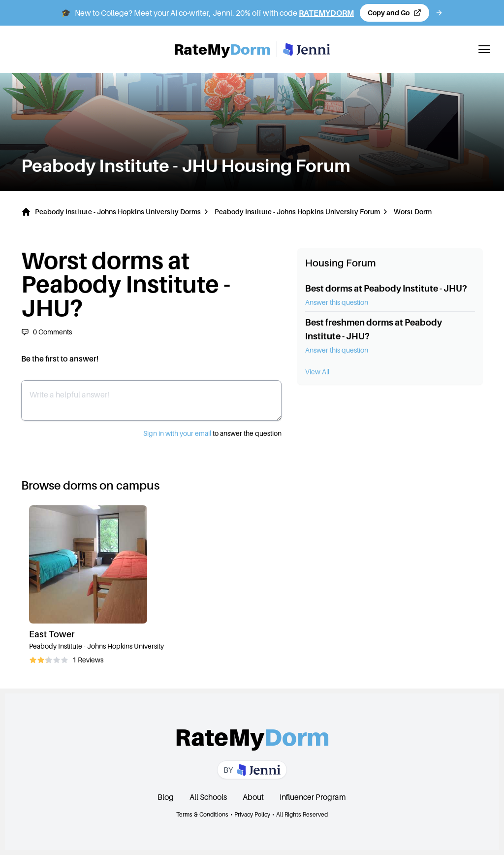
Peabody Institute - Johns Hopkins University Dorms (118, 212)
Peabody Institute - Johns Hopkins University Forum (297, 212)
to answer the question (212, 433)
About (253, 797)
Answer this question (337, 302)
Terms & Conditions (202, 814)
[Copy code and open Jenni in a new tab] (394, 13)
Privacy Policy (252, 814)
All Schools (208, 797)
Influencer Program (313, 797)
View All (317, 372)
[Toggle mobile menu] (484, 49)
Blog (166, 797)
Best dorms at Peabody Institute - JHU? (386, 288)
